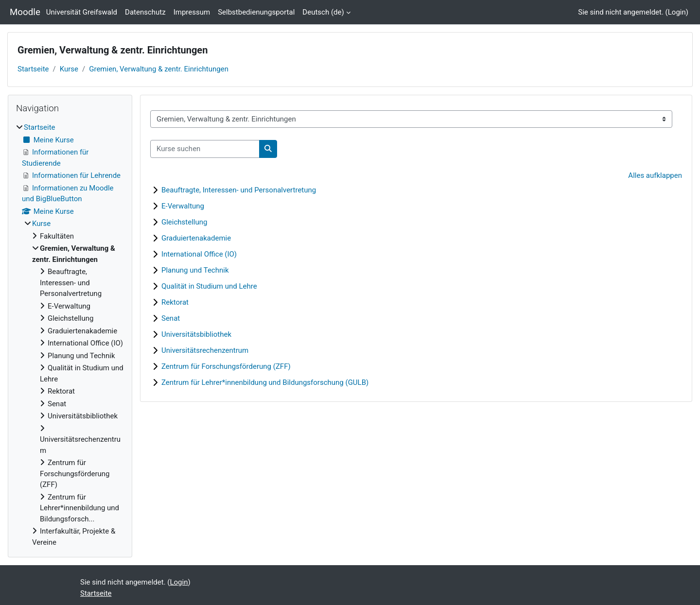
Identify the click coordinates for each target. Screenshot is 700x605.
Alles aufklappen (655, 175)
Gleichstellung (184, 222)
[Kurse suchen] (205, 149)
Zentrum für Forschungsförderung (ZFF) (226, 366)
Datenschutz (145, 12)
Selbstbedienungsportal (256, 12)
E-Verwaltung (183, 206)
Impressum (192, 12)
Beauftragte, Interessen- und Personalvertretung (239, 190)
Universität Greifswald (82, 12)
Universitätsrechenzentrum (205, 350)
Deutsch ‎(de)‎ (323, 12)
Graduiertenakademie (196, 238)
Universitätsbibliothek (196, 334)
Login (677, 12)
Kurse (69, 69)
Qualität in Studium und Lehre (209, 286)
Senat (171, 318)
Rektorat (175, 302)
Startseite (33, 69)
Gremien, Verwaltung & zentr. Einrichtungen (159, 69)
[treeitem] (70, 335)
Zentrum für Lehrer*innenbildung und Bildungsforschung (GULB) (265, 382)
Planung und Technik (195, 270)
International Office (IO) (199, 254)
